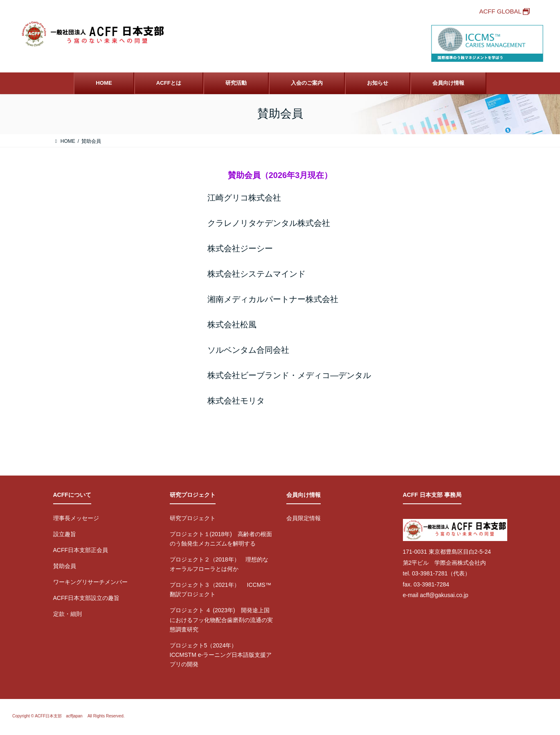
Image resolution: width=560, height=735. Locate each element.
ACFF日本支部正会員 (81, 550)
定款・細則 (67, 614)
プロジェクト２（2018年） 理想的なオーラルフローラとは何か (219, 564)
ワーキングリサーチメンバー (90, 582)
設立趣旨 (65, 534)
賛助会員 (65, 566)
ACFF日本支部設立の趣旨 (87, 598)
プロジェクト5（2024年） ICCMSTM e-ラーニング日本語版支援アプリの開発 (221, 655)
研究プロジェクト (193, 518)
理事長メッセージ (76, 518)
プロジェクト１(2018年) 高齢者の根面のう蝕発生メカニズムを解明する (221, 539)
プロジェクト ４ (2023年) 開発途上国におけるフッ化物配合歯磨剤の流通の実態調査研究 (221, 620)
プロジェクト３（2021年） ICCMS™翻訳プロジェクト (220, 590)
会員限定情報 (304, 518)
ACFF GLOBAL (500, 11)
